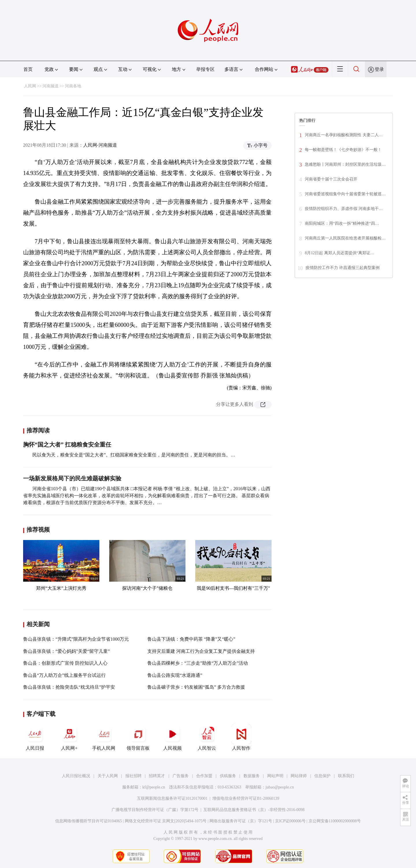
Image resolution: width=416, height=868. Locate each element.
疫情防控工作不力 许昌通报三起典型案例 (343, 268)
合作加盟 (204, 776)
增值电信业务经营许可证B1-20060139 (246, 798)
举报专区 (205, 69)
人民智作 (241, 737)
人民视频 (172, 737)
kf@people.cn (154, 787)
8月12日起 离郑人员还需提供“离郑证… (340, 253)
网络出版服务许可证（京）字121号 (241, 821)
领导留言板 (138, 737)
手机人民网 (104, 737)
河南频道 (51, 86)
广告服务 (181, 776)
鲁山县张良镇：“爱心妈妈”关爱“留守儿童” (66, 651)
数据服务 (252, 776)
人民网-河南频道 (100, 145)
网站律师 (299, 776)
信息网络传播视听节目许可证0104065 (89, 821)
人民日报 (35, 737)
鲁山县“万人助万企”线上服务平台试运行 (64, 675)
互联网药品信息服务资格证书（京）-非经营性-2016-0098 (254, 810)
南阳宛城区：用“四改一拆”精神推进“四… (342, 223)
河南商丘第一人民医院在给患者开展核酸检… (345, 238)
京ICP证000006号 (290, 821)
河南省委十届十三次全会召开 (331, 179)
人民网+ (69, 737)
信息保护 (322, 776)
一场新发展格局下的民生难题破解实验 (72, 478)
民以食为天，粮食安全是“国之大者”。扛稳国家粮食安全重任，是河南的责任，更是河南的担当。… (134, 455)
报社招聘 (133, 776)
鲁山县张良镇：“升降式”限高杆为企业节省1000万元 (76, 639)
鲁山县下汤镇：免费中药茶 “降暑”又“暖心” (191, 639)
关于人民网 (108, 776)
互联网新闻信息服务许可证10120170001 (172, 798)
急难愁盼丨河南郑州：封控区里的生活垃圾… (345, 164)
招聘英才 (157, 776)
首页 (28, 69)
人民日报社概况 (76, 776)
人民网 (30, 86)
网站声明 (275, 776)
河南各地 (73, 86)
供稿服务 (228, 776)
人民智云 (207, 737)
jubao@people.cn (280, 787)
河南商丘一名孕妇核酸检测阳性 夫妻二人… (344, 135)
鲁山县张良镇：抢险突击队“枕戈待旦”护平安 (69, 687)
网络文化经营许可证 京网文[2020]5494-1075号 (166, 821)
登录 (379, 69)
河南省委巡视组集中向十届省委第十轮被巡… (345, 194)
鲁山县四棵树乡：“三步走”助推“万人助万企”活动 (198, 663)
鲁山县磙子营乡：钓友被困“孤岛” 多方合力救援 (196, 687)
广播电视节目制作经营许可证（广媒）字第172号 (155, 810)
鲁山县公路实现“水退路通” (175, 675)
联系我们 (346, 776)
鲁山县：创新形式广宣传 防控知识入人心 (65, 663)
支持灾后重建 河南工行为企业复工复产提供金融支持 (201, 651)
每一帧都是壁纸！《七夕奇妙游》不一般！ (343, 150)
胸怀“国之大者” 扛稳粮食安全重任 (67, 445)
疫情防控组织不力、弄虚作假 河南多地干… (344, 209)
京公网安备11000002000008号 (335, 821)
